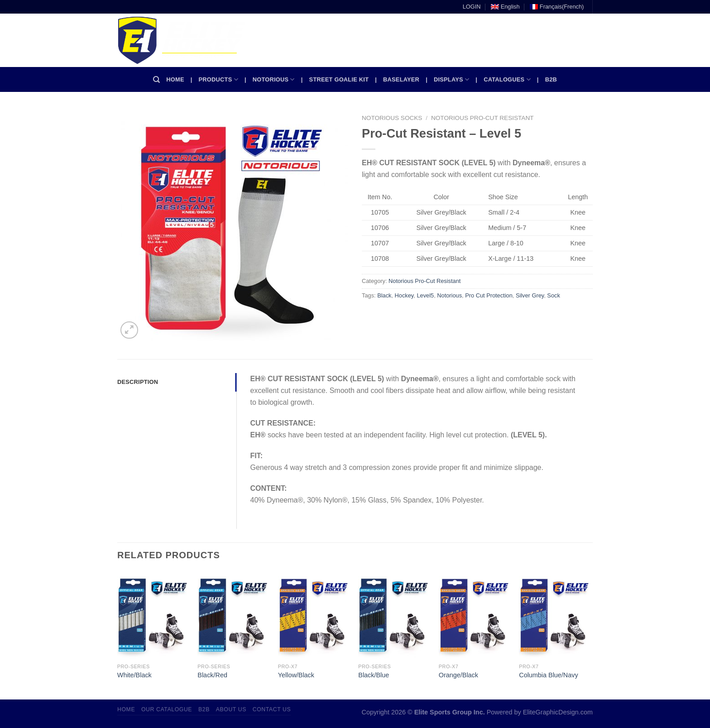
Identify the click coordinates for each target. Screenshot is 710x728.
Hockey (404, 295)
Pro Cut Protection (489, 295)
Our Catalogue (167, 709)
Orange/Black (458, 675)
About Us (231, 709)
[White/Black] (153, 615)
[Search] (156, 80)
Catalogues (507, 79)
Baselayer (401, 79)
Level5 (425, 295)
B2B (551, 79)
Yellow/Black (296, 675)
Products (218, 79)
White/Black (134, 675)
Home (175, 79)
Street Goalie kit (339, 79)
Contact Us (272, 709)
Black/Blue (374, 675)
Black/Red (212, 675)
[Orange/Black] (475, 615)
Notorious (274, 79)
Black (384, 295)
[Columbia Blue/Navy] (555, 615)
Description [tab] (138, 382)
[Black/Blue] (394, 615)
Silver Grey (530, 295)
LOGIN (472, 7)
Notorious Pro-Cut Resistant (482, 118)
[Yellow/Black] (314, 615)
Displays (451, 79)
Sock (553, 295)
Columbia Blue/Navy (548, 675)
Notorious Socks (392, 118)
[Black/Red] (233, 615)
